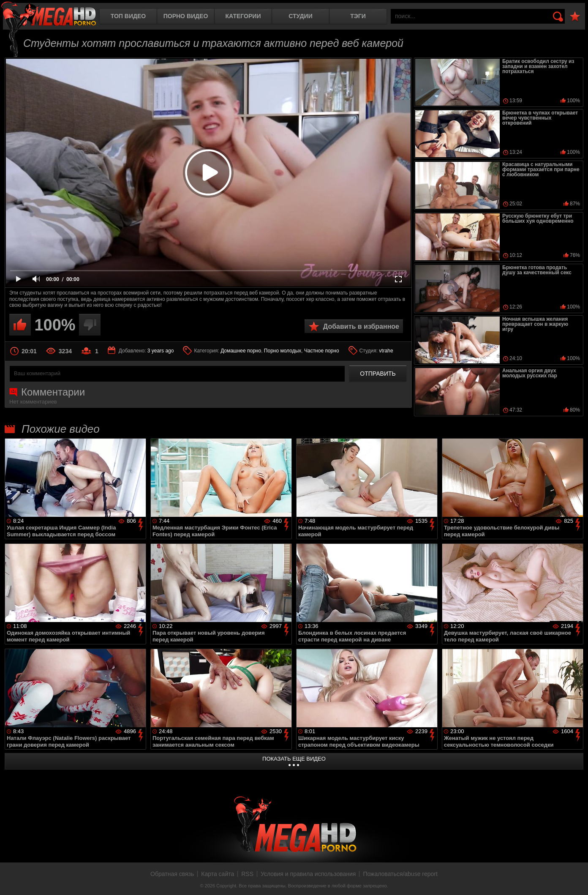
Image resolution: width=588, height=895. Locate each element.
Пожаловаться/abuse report (400, 874)
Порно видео (186, 16)
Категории (243, 16)
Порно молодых (283, 351)
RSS (247, 874)
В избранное (575, 17)
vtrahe (386, 351)
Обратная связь (172, 874)
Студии (300, 16)
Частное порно (322, 351)
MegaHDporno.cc (49, 15)
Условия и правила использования (308, 874)
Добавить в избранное (361, 326)
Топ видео (128, 16)
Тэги (358, 16)
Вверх (575, 879)
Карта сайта (218, 874)
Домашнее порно (241, 351)
